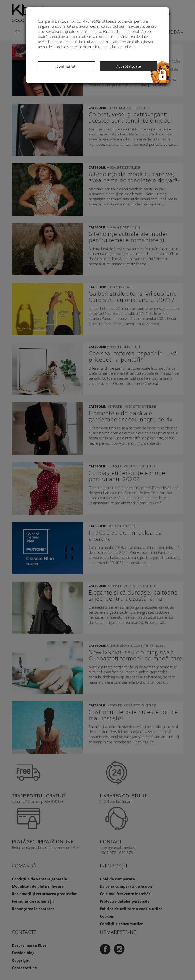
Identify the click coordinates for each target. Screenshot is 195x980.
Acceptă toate (129, 66)
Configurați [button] (67, 66)
